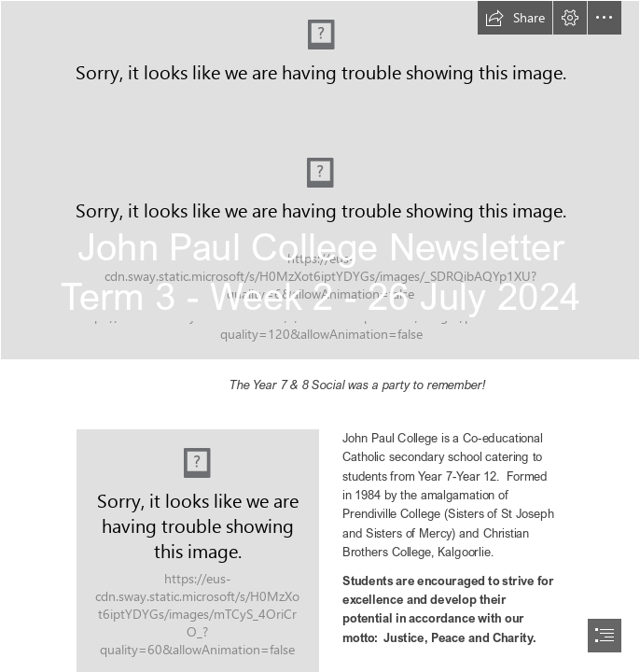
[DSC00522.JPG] (320, 180)
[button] (515, 18)
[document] (320, 336)
